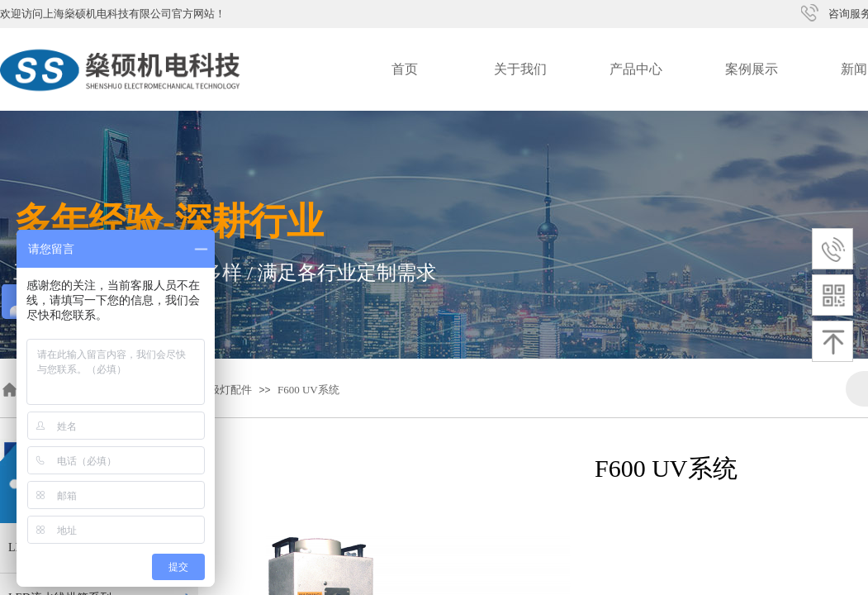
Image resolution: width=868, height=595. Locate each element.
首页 (405, 69)
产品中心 (636, 69)
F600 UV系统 (308, 390)
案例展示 (752, 69)
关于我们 (520, 69)
